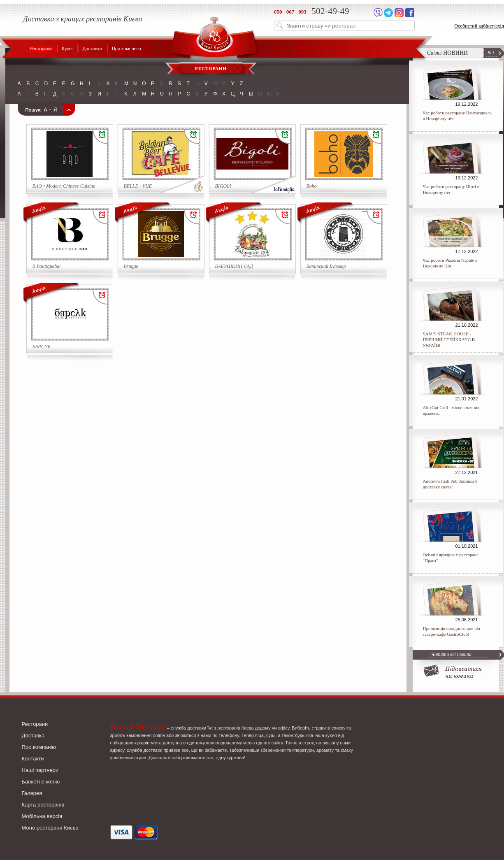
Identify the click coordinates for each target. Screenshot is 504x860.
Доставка (92, 49)
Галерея (32, 793)
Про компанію (127, 49)
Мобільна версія (42, 816)
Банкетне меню (41, 782)
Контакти (33, 759)
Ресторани (41, 49)
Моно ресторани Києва (50, 828)
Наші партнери (40, 770)
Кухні (67, 49)
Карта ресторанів (43, 805)
